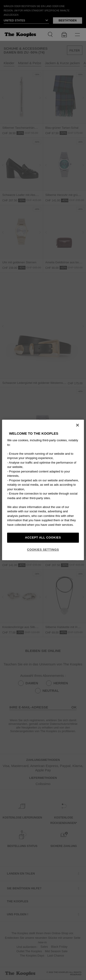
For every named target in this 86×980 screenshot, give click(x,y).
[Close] (78, 425)
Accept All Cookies (43, 537)
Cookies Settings (43, 550)
